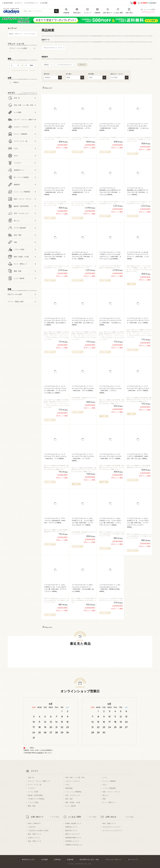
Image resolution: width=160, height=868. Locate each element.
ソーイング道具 (33, 792)
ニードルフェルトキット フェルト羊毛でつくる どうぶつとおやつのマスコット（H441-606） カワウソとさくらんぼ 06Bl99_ (110, 256)
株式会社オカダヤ (29, 860)
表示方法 (47, 74)
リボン (68, 785)
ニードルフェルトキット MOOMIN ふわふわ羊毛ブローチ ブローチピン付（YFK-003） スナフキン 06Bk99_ (83, 256)
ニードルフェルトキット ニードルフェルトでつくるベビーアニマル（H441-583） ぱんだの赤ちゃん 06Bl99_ (55, 322)
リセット (82, 65)
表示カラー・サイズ (117, 74)
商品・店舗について (109, 823)
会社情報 (45, 3)
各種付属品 (69, 788)
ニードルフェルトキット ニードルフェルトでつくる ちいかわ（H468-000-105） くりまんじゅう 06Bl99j (138, 127)
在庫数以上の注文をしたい (74, 845)
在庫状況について (71, 827)
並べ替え (69, 74)
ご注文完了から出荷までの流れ (38, 831)
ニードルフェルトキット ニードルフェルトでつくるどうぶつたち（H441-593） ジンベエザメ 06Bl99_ (83, 457)
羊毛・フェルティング (73, 795)
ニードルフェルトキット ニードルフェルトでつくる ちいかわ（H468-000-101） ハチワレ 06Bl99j (82, 127)
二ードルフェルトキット (64, 65)
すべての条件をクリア (13, 315)
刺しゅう (106, 795)
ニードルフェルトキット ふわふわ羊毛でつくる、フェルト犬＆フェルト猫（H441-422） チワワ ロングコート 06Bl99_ (55, 588)
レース (105, 778)
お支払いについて (34, 838)
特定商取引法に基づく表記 (90, 860)
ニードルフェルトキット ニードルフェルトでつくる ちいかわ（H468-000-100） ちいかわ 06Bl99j (55, 127)
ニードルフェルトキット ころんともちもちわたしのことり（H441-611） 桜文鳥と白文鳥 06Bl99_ (110, 588)
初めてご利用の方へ (35, 823)
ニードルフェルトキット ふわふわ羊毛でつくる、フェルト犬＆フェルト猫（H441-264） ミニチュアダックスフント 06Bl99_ (110, 522)
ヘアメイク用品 (33, 802)
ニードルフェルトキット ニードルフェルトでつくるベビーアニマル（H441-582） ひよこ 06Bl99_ (138, 320)
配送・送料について (35, 834)
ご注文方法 (32, 827)
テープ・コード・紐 (35, 785)
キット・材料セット (109, 802)
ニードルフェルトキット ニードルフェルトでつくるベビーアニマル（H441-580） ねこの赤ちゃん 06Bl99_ (83, 322)
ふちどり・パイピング (73, 781)
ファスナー (32, 788)
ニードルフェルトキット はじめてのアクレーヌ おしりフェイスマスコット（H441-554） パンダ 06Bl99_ (138, 256)
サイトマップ (133, 860)
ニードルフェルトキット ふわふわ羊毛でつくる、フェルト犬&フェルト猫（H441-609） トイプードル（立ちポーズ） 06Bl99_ (83, 522)
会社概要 (45, 860)
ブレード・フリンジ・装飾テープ (39, 781)
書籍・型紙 (32, 806)
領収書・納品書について (73, 823)
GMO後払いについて (72, 841)
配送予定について (71, 831)
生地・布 (31, 778)
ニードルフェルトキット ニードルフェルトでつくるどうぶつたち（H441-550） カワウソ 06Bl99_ (138, 388)
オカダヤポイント (32, 3)
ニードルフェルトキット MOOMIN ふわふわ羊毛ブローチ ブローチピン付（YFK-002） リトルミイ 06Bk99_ (55, 256)
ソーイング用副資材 (109, 788)
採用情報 (58, 860)
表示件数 (91, 74)
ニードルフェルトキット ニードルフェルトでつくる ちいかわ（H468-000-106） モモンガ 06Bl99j (55, 191)
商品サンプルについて (73, 834)
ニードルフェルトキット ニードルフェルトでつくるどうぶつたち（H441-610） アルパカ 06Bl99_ (83, 388)
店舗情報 (40, 753)
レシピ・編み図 (70, 806)
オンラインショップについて (112, 831)
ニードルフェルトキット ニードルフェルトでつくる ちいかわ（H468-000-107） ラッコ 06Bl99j (82, 191)
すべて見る (55, 817)
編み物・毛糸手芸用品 (35, 795)
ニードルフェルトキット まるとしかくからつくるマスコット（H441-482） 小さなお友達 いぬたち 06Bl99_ (83, 588)
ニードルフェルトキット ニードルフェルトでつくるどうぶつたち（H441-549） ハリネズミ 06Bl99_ (110, 389)
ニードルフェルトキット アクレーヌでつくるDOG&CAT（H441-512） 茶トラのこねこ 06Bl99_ (138, 456)
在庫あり (16, 82)
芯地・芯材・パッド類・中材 (75, 778)
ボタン (105, 785)
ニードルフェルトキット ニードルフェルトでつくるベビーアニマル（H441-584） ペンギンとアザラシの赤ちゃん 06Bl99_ (55, 389)
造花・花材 (69, 799)
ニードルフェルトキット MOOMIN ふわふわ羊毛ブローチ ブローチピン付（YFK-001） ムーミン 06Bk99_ (138, 191)
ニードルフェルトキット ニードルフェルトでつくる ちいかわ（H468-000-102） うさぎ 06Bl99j (110, 127)
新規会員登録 (8, 3)
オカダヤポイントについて (111, 827)
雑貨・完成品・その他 (73, 802)
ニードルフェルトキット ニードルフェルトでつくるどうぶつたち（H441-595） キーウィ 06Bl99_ (110, 456)
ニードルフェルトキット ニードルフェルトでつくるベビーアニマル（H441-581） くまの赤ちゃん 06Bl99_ (110, 322)
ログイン (19, 3)
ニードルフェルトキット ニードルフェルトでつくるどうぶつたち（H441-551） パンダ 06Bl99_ (55, 456)
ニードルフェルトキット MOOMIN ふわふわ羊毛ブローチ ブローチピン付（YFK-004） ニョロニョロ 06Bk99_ (110, 191)
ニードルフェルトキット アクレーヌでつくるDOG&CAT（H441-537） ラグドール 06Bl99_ (55, 520)
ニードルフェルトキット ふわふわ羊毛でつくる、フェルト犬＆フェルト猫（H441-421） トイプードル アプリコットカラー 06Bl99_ (138, 523)
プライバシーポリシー (114, 860)
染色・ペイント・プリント (111, 792)
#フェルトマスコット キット (53, 48)
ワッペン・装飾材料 (109, 781)
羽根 (104, 799)
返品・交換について (35, 841)
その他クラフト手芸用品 (36, 799)
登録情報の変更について (73, 838)
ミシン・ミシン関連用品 (73, 792)
